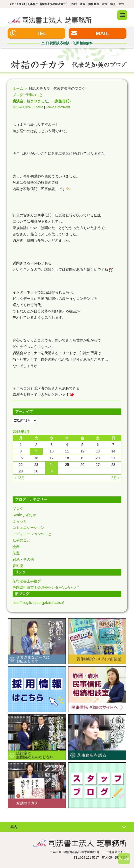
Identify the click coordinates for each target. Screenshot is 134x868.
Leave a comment (58, 107)
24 (52, 465)
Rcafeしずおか (24, 515)
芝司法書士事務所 (27, 581)
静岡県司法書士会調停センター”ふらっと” (46, 587)
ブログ (18, 95)
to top (124, 858)
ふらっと (20, 521)
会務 (16, 547)
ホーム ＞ (20, 88)
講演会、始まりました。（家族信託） (43, 101)
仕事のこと (34, 95)
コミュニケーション (29, 528)
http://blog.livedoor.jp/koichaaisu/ (38, 603)
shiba (40, 107)
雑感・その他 (23, 559)
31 (52, 471)
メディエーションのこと (32, 534)
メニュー (122, 15)
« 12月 (19, 478)
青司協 (18, 566)
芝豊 (16, 553)
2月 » (115, 478)
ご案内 (12, 827)
